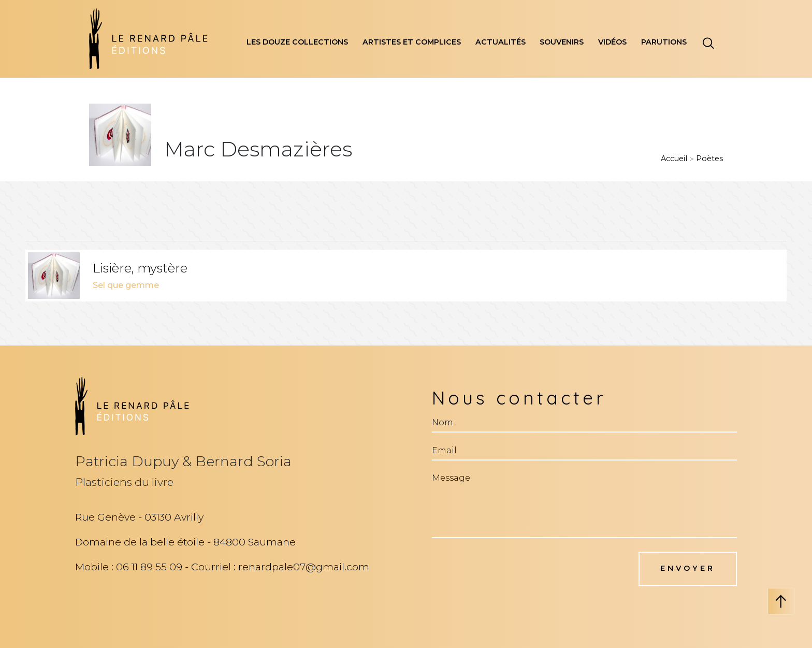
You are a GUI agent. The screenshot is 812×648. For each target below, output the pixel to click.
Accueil (674, 159)
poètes (709, 159)
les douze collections (297, 42)
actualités (501, 42)
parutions (664, 42)
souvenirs (562, 42)
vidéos (612, 42)
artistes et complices (412, 42)
